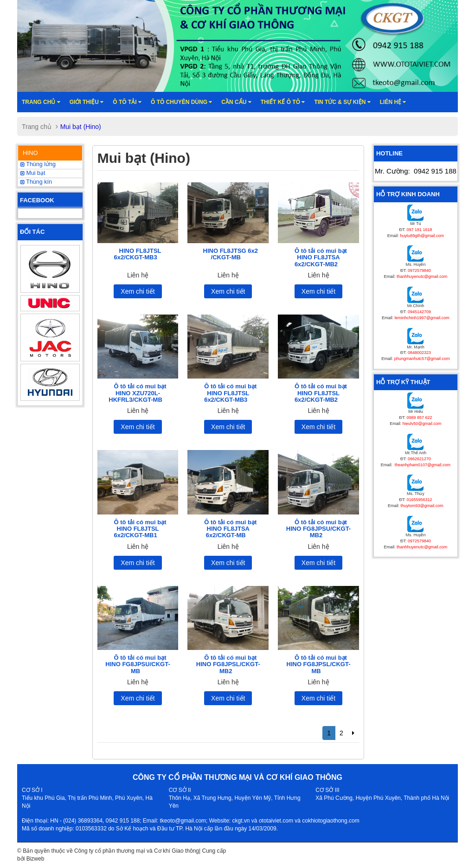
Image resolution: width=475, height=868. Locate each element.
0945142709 (419, 312)
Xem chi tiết (138, 291)
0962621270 (419, 459)
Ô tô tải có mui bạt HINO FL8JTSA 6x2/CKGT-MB (230, 529)
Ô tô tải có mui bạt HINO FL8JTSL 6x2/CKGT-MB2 (321, 393)
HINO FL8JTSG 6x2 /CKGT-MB (231, 254)
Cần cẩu (236, 102)
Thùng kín (36, 182)
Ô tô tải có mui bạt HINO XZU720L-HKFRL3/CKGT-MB (137, 393)
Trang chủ (41, 102)
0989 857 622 (419, 418)
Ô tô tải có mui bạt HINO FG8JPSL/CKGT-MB (319, 664)
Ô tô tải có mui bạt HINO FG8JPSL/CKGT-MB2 (228, 664)
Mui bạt (33, 173)
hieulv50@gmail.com (422, 424)
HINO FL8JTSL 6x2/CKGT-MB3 (137, 254)
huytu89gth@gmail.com (422, 236)
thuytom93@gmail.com (422, 506)
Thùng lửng (38, 164)
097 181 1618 (419, 230)
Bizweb (35, 859)
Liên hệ (393, 102)
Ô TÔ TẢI (127, 102)
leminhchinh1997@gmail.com (422, 318)
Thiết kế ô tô (283, 102)
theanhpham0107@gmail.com (422, 465)
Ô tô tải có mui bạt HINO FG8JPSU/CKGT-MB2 (318, 529)
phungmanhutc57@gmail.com (422, 359)
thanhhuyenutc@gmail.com (422, 276)
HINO (30, 153)
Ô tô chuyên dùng (181, 102)
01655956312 (419, 500)
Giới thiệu (87, 102)
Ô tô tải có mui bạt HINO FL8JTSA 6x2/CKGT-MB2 (321, 257)
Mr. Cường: (416, 171)
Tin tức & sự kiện (342, 102)
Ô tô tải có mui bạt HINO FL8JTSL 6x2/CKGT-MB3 (230, 393)
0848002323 (419, 353)
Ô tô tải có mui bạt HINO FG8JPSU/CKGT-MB (138, 664)
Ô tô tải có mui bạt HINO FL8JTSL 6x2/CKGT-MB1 (140, 529)
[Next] (353, 733)
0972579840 (419, 270)
